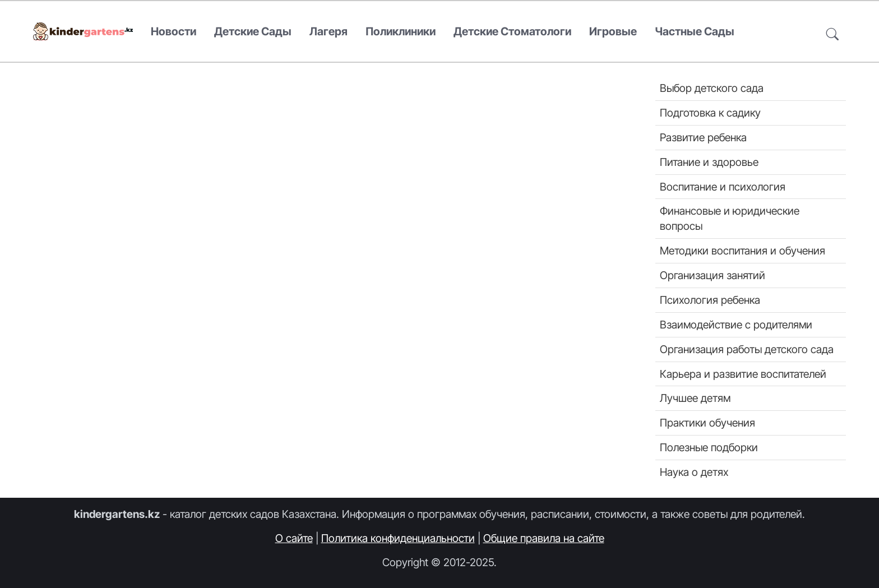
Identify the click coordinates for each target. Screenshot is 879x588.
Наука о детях (694, 472)
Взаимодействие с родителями (736, 325)
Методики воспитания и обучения (742, 251)
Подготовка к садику (710, 113)
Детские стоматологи (512, 31)
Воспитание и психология (723, 187)
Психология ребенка (710, 300)
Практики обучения (707, 423)
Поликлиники (401, 31)
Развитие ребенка (703, 137)
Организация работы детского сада (747, 349)
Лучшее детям (695, 398)
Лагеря (329, 31)
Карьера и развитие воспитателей (743, 374)
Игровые (613, 31)
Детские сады (253, 31)
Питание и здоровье (709, 162)
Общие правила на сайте (544, 538)
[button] (832, 32)
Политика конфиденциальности (398, 538)
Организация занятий (713, 275)
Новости (174, 31)
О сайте (294, 538)
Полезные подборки (709, 447)
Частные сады (695, 31)
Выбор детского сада (712, 88)
